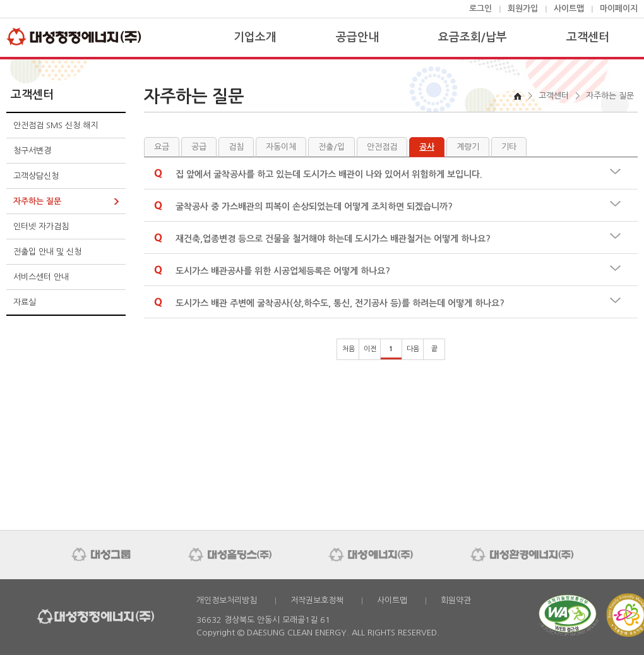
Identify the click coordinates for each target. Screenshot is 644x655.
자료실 (25, 302)
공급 (199, 147)
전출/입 (331, 147)
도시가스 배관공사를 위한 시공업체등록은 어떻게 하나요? (283, 271)
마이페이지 (619, 9)
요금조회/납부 (473, 37)
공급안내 (357, 37)
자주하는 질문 (37, 201)
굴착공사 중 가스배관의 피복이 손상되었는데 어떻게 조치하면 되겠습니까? (314, 207)
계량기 (468, 147)
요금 (162, 147)
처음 (349, 349)
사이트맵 (569, 9)
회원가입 (523, 9)
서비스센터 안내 (41, 277)
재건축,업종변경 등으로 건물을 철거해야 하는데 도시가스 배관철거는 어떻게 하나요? (333, 239)
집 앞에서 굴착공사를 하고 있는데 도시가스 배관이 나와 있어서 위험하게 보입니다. (329, 174)
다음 (413, 349)
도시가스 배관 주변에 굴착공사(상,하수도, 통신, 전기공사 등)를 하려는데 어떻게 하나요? (340, 303)
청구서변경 (32, 151)
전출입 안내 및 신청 (47, 252)
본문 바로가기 (0, 0)
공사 (427, 147)
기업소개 (255, 37)
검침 (236, 147)
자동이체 (281, 147)
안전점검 (382, 147)
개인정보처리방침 (227, 600)
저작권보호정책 (317, 600)
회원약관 (456, 600)
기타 (509, 147)
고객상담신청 (36, 176)
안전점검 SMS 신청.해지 (56, 125)
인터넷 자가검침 (41, 226)
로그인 (480, 9)
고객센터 (588, 37)
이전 (370, 349)
